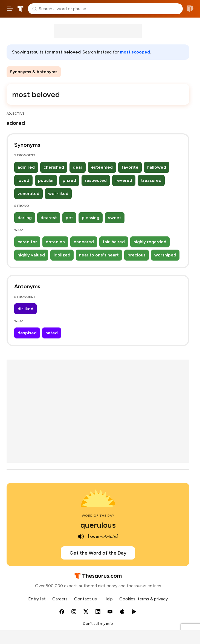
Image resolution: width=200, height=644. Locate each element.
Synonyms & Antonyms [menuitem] (34, 72)
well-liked (58, 194)
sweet (115, 218)
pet (69, 218)
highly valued (31, 255)
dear (78, 167)
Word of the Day (98, 516)
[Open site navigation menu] (10, 9)
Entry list (37, 599)
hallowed (157, 167)
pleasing (91, 218)
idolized (62, 255)
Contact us (85, 599)
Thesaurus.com (21, 9)
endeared (84, 242)
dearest (49, 218)
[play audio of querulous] (81, 536)
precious (137, 255)
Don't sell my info (98, 624)
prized (69, 180)
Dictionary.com (190, 9)
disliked (25, 309)
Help (108, 599)
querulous (98, 525)
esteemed (102, 167)
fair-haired (114, 242)
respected (96, 180)
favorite (130, 167)
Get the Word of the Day (98, 553)
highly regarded (150, 242)
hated (52, 333)
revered (124, 180)
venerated (28, 194)
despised (27, 333)
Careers (60, 599)
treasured (151, 180)
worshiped (165, 255)
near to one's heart (99, 255)
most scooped (135, 52)
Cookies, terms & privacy (144, 599)
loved (23, 180)
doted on (55, 242)
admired (26, 167)
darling (25, 218)
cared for (27, 242)
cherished (54, 167)
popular (46, 180)
